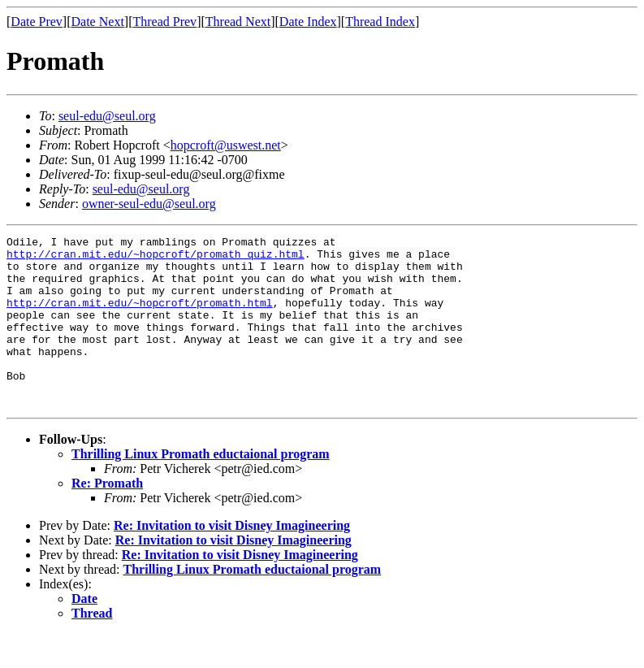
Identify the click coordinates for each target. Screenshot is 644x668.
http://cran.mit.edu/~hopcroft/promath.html (140, 317)
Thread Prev (164, 22)
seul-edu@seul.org (107, 116)
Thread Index (380, 22)
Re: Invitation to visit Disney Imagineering (232, 560)
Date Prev (37, 22)
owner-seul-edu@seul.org (149, 204)
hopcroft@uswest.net (226, 145)
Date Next (98, 22)
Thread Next (238, 22)
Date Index (308, 22)
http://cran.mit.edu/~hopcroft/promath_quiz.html (156, 258)
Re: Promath (107, 517)
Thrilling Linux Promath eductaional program (201, 488)
